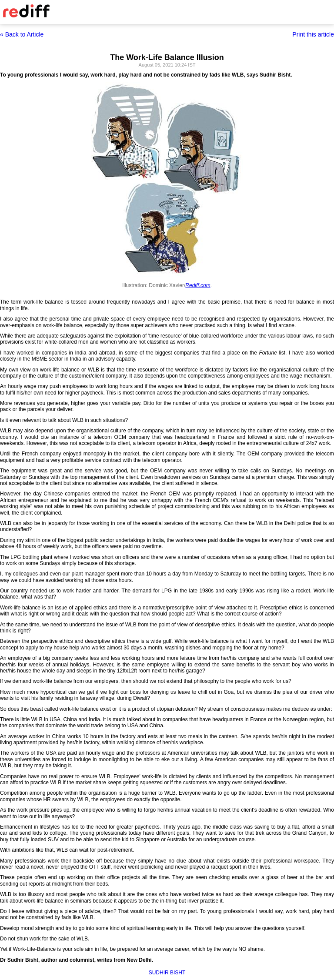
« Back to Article (22, 34)
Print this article (313, 34)
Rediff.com (198, 285)
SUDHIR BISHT (167, 973)
